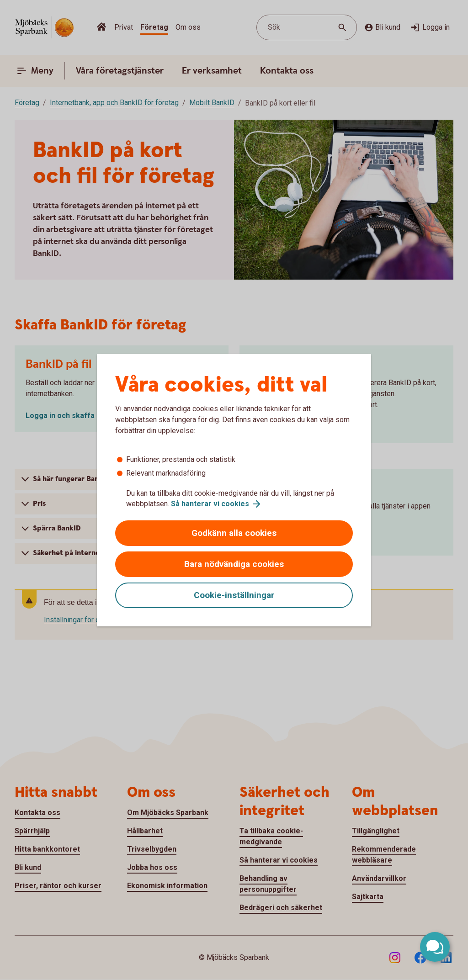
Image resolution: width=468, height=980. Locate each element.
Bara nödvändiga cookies (234, 564)
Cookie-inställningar (234, 595)
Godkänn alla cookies (234, 533)
